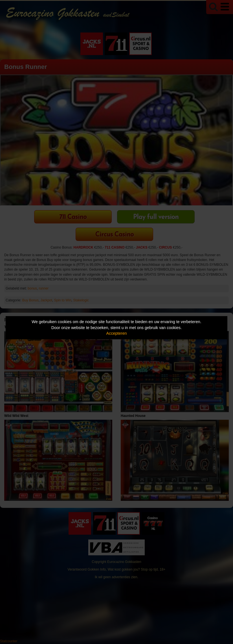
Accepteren (117, 333)
